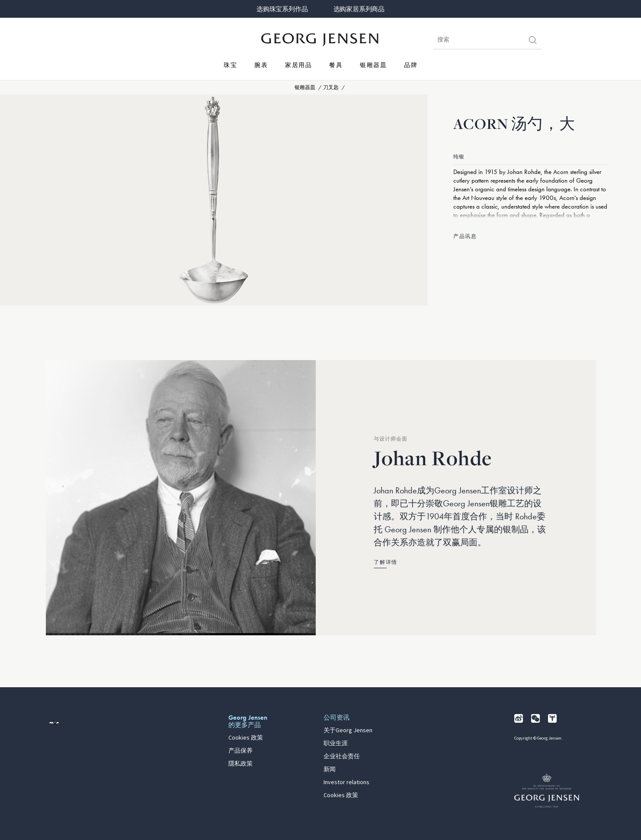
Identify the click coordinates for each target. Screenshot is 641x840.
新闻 (330, 769)
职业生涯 (336, 743)
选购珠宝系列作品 (282, 9)
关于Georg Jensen (348, 731)
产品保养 (240, 751)
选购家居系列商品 (359, 9)
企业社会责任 (342, 756)
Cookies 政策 (246, 738)
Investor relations (346, 782)
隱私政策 (240, 764)
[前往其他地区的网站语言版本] (54, 723)
